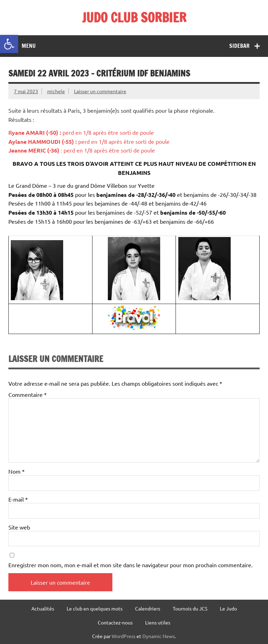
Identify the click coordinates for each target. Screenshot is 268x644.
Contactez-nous (115, 622)
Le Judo (228, 608)
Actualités (43, 608)
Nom (17, 471)
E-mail (18, 499)
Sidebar (239, 46)
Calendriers (148, 608)
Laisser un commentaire (100, 91)
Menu (29, 46)
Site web (19, 527)
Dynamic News (159, 636)
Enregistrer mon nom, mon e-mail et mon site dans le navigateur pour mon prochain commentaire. (131, 565)
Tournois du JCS (190, 608)
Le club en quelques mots (95, 608)
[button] (9, 44)
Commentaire (28, 394)
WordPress (124, 636)
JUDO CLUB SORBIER (134, 17)
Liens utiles (158, 622)
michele (56, 91)
